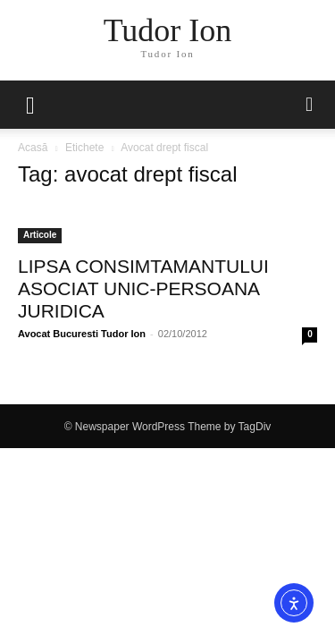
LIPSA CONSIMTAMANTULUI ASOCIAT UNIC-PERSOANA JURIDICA (143, 288)
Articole (40, 235)
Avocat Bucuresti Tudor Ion (82, 334)
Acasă (33, 148)
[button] (310, 105)
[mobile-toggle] (30, 105)
